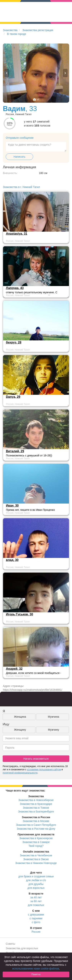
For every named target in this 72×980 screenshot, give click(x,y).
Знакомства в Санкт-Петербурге (36, 825)
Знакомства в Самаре (36, 842)
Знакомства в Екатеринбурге (36, 812)
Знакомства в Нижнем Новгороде (36, 863)
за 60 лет (36, 901)
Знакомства (10, 30)
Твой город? (36, 846)
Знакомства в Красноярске (36, 838)
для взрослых (36, 888)
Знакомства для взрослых (22, 948)
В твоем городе (17, 34)
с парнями (36, 918)
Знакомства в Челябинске (36, 855)
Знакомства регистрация (38, 30)
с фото (36, 922)
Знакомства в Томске (36, 808)
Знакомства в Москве (36, 821)
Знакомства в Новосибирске (36, 800)
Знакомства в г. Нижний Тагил (21, 187)
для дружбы (36, 884)
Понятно (36, 974)
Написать (19, 157)
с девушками (36, 915)
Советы (10, 944)
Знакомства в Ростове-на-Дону (36, 829)
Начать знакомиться (36, 759)
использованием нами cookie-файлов (36, 969)
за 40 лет (36, 897)
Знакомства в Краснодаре (36, 804)
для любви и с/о (36, 880)
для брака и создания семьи (36, 876)
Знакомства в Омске (36, 859)
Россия (36, 932)
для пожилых (36, 905)
